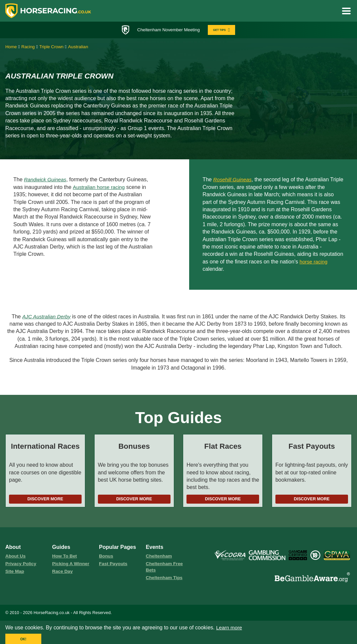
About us (16, 558)
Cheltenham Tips (165, 580)
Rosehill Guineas (233, 180)
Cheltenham (160, 558)
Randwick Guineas (46, 180)
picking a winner (72, 565)
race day (63, 573)
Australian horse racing (100, 188)
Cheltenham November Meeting (167, 30)
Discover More (45, 500)
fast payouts (114, 565)
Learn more (230, 630)
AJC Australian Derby (46, 317)
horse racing (314, 262)
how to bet (65, 558)
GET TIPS (224, 30)
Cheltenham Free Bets (165, 569)
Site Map (15, 573)
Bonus (106, 558)
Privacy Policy (22, 565)
